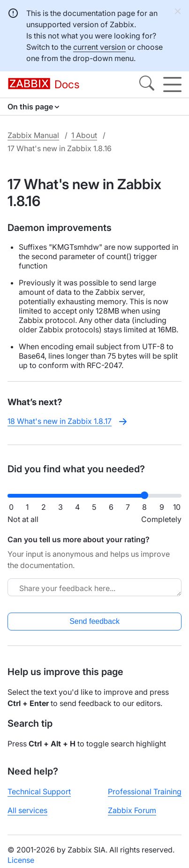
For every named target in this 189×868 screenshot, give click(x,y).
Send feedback (94, 621)
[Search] (147, 84)
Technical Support (39, 791)
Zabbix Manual (33, 135)
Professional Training (145, 791)
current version (99, 47)
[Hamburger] (172, 84)
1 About (84, 135)
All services (27, 810)
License (21, 860)
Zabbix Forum (132, 810)
